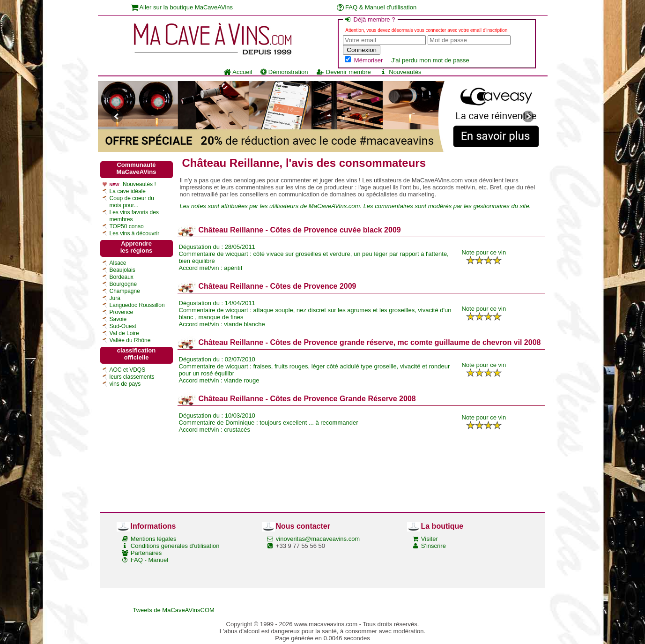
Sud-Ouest (123, 326)
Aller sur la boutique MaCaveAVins (182, 7)
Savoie (118, 319)
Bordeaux (122, 277)
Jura (115, 298)
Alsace (118, 263)
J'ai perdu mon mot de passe (430, 60)
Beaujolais (122, 270)
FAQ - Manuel (149, 560)
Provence (122, 312)
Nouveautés (400, 72)
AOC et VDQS (128, 370)
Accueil (238, 72)
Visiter (430, 539)
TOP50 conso (127, 226)
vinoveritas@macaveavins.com (318, 539)
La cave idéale (128, 191)
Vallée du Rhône (130, 340)
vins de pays (125, 384)
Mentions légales (154, 539)
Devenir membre (343, 72)
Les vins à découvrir (135, 233)
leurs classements (132, 377)
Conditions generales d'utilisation (175, 546)
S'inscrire (434, 546)
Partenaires (146, 553)
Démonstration (284, 72)
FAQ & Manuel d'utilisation (377, 7)
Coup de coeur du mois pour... (132, 202)
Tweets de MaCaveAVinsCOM (174, 610)
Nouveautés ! (139, 184)
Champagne (125, 291)
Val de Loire (124, 333)
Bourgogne (123, 284)
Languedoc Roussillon (137, 305)
